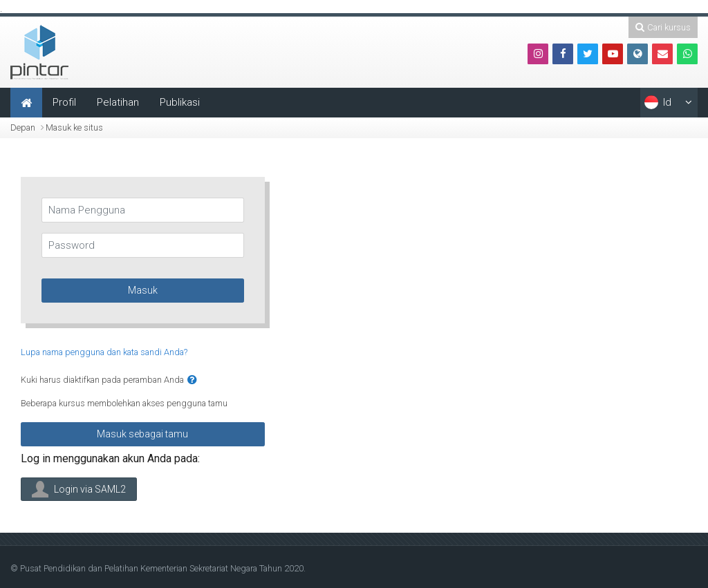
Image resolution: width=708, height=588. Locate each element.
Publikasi (180, 102)
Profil (64, 102)
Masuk (143, 290)
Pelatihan (118, 102)
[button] (192, 380)
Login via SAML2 (79, 489)
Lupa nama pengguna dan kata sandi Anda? (104, 352)
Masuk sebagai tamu (142, 434)
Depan (23, 127)
